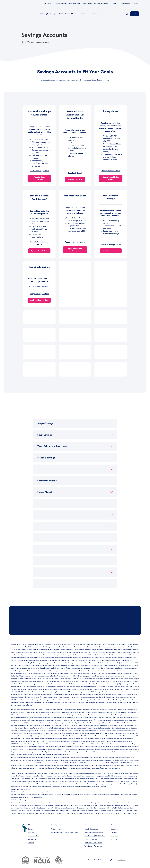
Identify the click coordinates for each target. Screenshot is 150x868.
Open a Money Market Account (111, 178)
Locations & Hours (60, 4)
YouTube (114, 839)
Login (135, 14)
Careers (113, 4)
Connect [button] (96, 14)
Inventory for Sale (91, 839)
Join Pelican (47, 4)
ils (119, 171)
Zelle (84, 4)
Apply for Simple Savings (39, 300)
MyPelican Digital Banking (93, 843)
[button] (75, 423)
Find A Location (34, 836)
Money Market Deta (110, 171)
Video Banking (126, 4)
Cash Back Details (75, 173)
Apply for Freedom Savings (75, 250)
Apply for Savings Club (111, 251)
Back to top (123, 860)
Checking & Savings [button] (47, 14)
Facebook (114, 829)
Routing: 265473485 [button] (101, 4)
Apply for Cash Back (75, 179)
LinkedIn (114, 832)
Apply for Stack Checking (39, 178)
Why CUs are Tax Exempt (93, 846)
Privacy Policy (56, 829)
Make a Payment (75, 4)
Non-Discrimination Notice (94, 832)
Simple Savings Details (39, 294)
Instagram (114, 836)
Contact (135, 4)
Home (24, 42)
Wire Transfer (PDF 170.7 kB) (95, 836)
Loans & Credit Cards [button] (68, 14)
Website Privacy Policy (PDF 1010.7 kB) (65, 832)
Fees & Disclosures (91, 829)
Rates (90, 4)
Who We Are (33, 832)
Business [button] (85, 14)
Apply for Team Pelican (39, 251)
